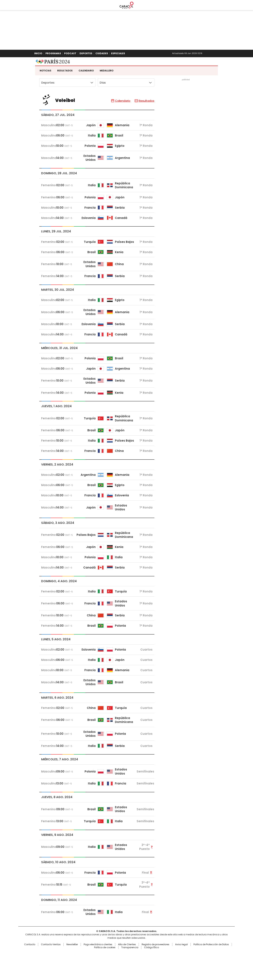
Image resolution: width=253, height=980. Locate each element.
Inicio (38, 53)
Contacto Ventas (51, 963)
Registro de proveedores (156, 963)
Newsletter (211, 53)
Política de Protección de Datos (211, 963)
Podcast (70, 53)
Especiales (118, 53)
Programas (53, 53)
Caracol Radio (127, 67)
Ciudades (102, 53)
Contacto (30, 963)
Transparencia (130, 966)
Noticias (45, 89)
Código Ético (151, 966)
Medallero (107, 89)
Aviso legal (181, 963)
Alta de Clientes (127, 963)
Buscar (218, 53)
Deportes (86, 53)
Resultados (65, 89)
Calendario (86, 89)
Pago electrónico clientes (98, 963)
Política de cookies (105, 966)
